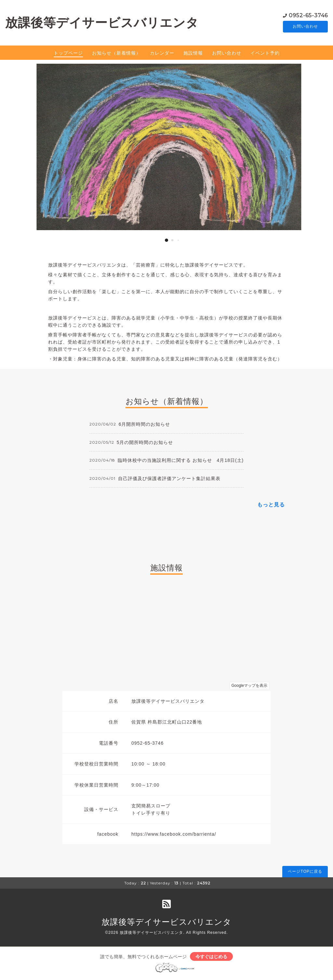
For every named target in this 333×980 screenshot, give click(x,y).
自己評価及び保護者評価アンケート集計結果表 (169, 479)
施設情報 (193, 54)
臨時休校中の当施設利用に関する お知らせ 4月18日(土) (181, 461)
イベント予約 (265, 54)
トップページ (68, 54)
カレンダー (162, 54)
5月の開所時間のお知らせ (145, 443)
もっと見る (271, 505)
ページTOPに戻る (305, 872)
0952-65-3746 (308, 15)
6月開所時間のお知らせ (145, 425)
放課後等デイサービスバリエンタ (102, 23)
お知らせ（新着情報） (116, 54)
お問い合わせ (305, 27)
